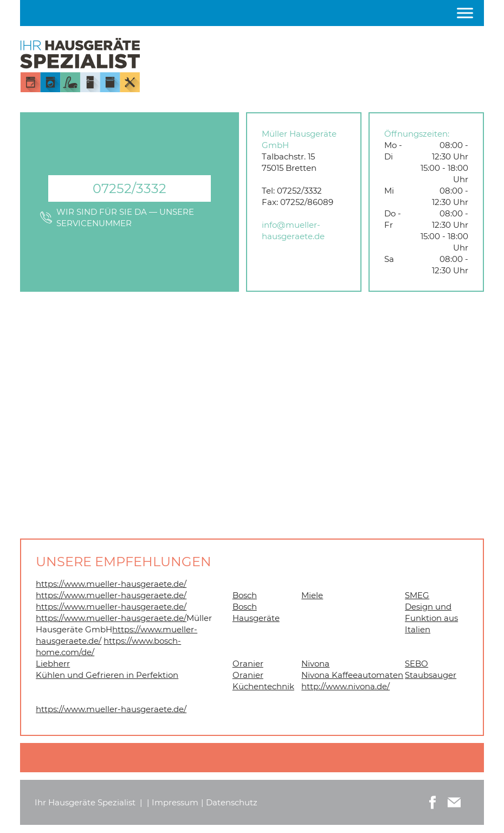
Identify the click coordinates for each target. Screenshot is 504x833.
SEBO (416, 664)
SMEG (417, 595)
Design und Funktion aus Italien (431, 618)
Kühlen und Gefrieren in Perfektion (107, 675)
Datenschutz (232, 802)
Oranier (248, 664)
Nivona (315, 664)
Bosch (245, 595)
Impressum (175, 802)
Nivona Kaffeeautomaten (352, 675)
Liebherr (53, 664)
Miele (312, 595)
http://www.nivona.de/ (345, 686)
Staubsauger (431, 675)
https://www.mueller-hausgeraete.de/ (111, 584)
